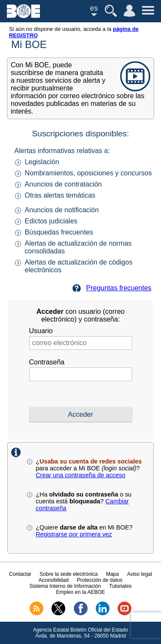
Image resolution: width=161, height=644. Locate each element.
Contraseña (47, 362)
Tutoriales (120, 586)
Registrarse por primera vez (74, 534)
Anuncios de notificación (62, 210)
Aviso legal (140, 574)
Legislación (42, 162)
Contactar (20, 574)
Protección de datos (100, 580)
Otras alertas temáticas (60, 195)
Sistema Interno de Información (65, 586)
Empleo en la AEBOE (80, 592)
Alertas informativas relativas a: (62, 151)
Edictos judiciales (51, 221)
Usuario (41, 331)
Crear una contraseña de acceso (80, 475)
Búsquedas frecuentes (59, 232)
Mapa (112, 574)
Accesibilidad (54, 580)
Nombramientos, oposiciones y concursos (88, 173)
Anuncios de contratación (64, 184)
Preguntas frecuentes (119, 288)
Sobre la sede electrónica (68, 574)
